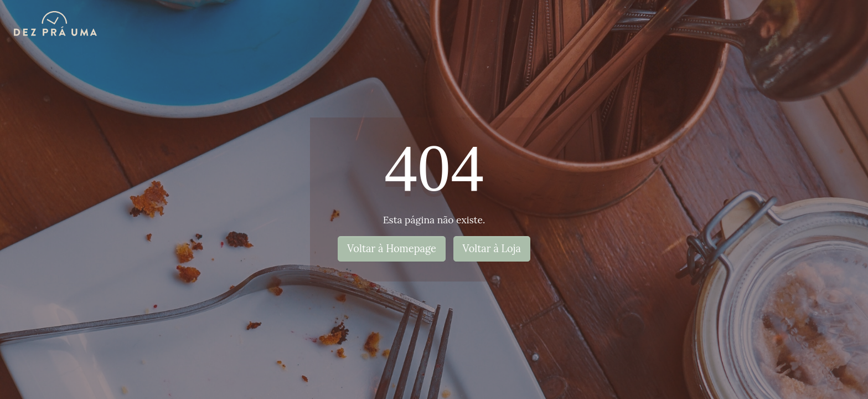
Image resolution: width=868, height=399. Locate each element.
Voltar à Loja (492, 249)
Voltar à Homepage (392, 249)
